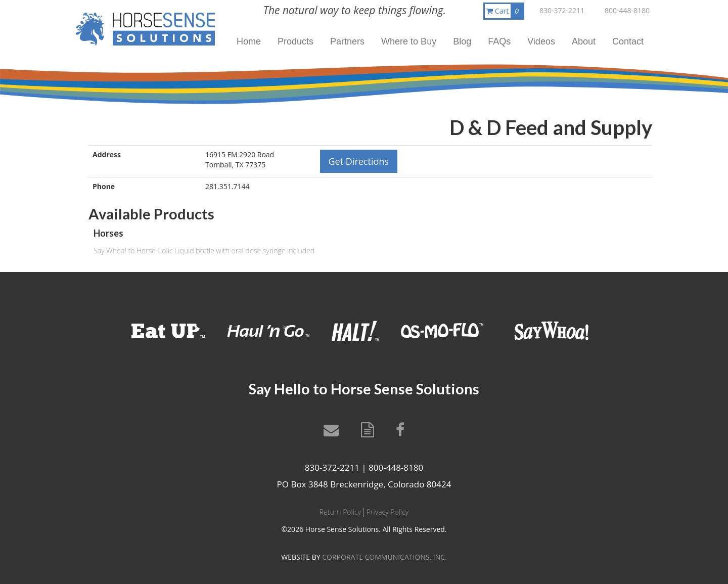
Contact (628, 41)
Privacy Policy (388, 512)
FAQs (499, 41)
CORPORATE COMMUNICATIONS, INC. (384, 557)
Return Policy (340, 512)
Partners (347, 41)
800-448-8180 (627, 10)
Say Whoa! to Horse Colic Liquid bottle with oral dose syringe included (204, 251)
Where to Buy (409, 41)
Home (249, 41)
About (584, 41)
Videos (541, 41)
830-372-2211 (562, 10)
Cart (505, 11)
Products (295, 41)
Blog (462, 41)
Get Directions (359, 161)
